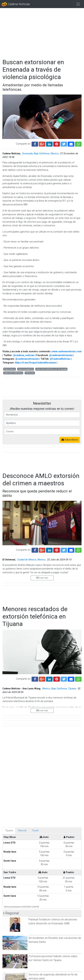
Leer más (42, 578)
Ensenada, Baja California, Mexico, (41, 153)
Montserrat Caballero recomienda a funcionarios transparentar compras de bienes (51, 956)
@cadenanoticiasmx (61, 355)
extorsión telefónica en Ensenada (51, 369)
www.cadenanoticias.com (67, 351)
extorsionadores (26, 369)
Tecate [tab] (35, 700)
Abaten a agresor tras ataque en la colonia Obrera (53, 936)
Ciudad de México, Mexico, (32, 560)
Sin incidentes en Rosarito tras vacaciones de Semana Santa (55, 810)
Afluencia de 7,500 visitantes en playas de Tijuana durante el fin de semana (53, 973)
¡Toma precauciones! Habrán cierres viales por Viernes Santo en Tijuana (53, 828)
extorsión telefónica (13, 373)
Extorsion (30, 373)
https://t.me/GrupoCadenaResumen (36, 363)
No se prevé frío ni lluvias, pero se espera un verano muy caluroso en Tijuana (54, 865)
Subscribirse (70, 440)
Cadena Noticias (16, 4)
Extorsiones (10, 369)
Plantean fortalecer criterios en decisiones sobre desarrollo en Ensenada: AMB (53, 792)
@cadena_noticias (24, 355)
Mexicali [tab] (22, 700)
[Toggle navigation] (78, 4)
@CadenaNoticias (60, 359)
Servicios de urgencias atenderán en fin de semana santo (53, 847)
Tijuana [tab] (9, 700)
